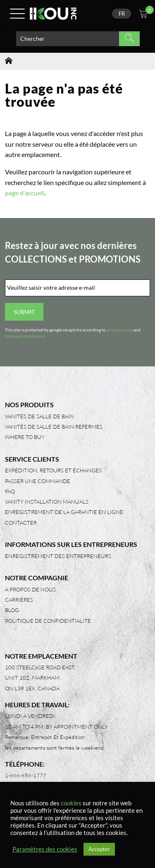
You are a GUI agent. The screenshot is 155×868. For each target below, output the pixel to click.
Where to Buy (25, 437)
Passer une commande (38, 481)
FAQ (10, 491)
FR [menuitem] (122, 14)
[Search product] (68, 39)
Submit (24, 312)
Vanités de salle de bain (39, 416)
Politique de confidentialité (48, 621)
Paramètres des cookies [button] (45, 849)
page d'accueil (25, 193)
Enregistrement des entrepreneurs (58, 556)
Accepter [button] (99, 849)
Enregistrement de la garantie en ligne (64, 512)
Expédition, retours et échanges (53, 470)
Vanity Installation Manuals (47, 502)
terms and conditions (25, 336)
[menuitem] (122, 14)
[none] (122, 14)
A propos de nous (30, 589)
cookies (71, 803)
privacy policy (120, 330)
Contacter (21, 523)
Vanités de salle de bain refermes (54, 427)
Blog (12, 610)
